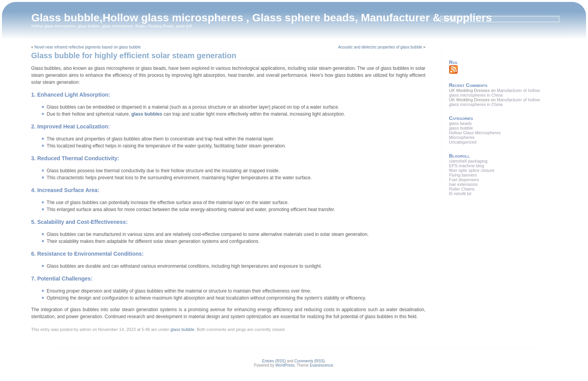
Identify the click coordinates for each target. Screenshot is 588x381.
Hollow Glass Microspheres (475, 133)
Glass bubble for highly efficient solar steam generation (134, 55)
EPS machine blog (467, 166)
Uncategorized (463, 142)
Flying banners (463, 175)
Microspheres (462, 137)
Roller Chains (462, 189)
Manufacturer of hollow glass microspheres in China (495, 93)
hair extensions (463, 184)
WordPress (285, 365)
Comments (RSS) (310, 361)
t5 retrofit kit (460, 194)
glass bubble (182, 329)
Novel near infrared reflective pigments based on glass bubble (88, 47)
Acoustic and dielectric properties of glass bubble (380, 47)
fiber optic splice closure (472, 170)
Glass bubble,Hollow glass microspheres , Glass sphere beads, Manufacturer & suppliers (262, 18)
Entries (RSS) (274, 361)
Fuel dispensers (464, 180)
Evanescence (322, 365)
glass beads (461, 123)
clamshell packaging (468, 161)
